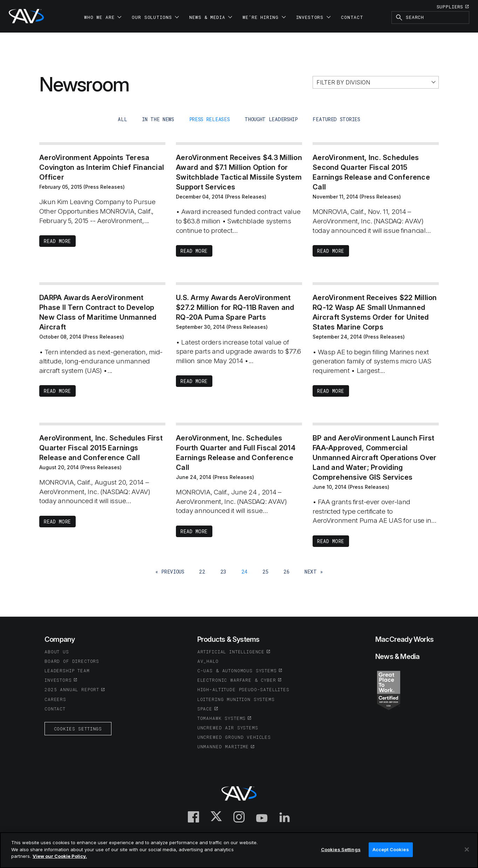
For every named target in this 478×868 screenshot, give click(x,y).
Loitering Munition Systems (236, 699)
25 (265, 572)
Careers (55, 699)
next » (314, 572)
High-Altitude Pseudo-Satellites (243, 689)
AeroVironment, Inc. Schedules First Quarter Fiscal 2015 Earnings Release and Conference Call (101, 448)
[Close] (467, 849)
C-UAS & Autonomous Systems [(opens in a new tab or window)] (237, 671)
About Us (57, 652)
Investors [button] (313, 17)
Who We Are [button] (103, 17)
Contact (352, 17)
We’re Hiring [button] (264, 17)
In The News (158, 119)
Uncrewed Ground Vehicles (234, 737)
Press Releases (210, 119)
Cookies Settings (78, 729)
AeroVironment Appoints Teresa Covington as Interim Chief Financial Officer (102, 167)
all (122, 119)
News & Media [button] (211, 17)
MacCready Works (404, 639)
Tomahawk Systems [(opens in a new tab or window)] (221, 718)
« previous (170, 572)
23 (223, 572)
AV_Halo (208, 661)
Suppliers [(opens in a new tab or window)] (450, 7)
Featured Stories (336, 119)
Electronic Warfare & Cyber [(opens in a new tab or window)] (237, 680)
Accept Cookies (391, 849)
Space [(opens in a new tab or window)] (205, 709)
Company (60, 639)
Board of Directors (72, 661)
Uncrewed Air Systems (228, 728)
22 (202, 572)
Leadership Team (67, 671)
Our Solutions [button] (155, 17)
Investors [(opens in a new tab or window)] (58, 680)
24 (244, 572)
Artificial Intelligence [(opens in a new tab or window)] (231, 652)
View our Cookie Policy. (60, 856)
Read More (57, 241)
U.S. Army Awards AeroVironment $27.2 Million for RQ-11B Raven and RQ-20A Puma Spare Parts (235, 307)
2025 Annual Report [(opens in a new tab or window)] (72, 689)
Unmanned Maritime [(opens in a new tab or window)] (223, 747)
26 (286, 572)
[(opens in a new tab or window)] (389, 690)
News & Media (397, 657)
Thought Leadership (271, 119)
